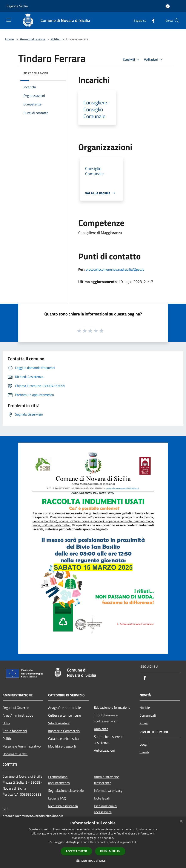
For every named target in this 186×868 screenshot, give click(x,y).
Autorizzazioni (104, 750)
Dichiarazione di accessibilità (106, 809)
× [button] (181, 821)
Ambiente (101, 729)
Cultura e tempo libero (65, 715)
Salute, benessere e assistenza (108, 740)
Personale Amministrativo (22, 746)
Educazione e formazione (112, 707)
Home (9, 39)
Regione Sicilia (17, 6)
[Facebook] (152, 21)
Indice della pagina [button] (36, 73)
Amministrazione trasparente (106, 780)
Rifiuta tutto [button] (110, 851)
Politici (55, 39)
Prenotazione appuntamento (59, 780)
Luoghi (144, 744)
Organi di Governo (16, 708)
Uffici (6, 723)
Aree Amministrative (18, 715)
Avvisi (144, 723)
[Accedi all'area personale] (168, 6)
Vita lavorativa (59, 723)
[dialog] (93, 842)
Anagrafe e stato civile (65, 708)
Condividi (132, 60)
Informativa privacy (108, 790)
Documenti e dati (15, 754)
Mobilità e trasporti (62, 746)
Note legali (102, 798)
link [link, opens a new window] (134, 842)
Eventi (144, 752)
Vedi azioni (154, 60)
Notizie (145, 708)
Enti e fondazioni (15, 731)
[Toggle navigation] (9, 20)
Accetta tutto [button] (76, 851)
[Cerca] (177, 21)
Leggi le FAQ (57, 798)
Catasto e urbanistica (64, 739)
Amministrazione (33, 39)
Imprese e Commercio (64, 731)
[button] (93, 861)
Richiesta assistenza (63, 806)
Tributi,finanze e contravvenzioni (106, 718)
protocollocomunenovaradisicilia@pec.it (115, 269)
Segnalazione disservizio (66, 790)
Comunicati (148, 715)
